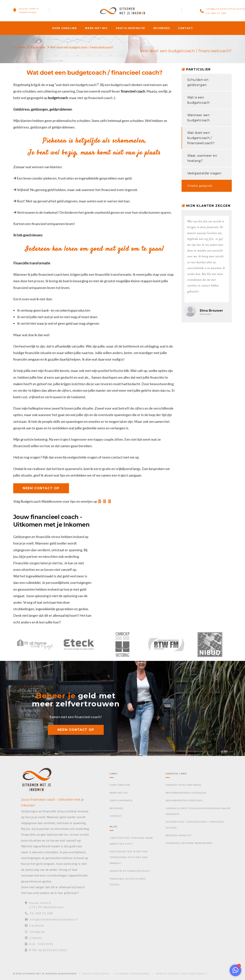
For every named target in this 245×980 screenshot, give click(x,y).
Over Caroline (65, 28)
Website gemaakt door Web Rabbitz (181, 974)
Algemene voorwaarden (132, 974)
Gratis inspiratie (130, 28)
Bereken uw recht (179, 835)
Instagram (35, 932)
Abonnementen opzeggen (184, 800)
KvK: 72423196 (39, 944)
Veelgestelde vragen (204, 173)
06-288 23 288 (216, 13)
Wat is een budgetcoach (199, 100)
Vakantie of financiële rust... (131, 871)
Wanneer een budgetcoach (199, 118)
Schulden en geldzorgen (198, 82)
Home (21, 47)
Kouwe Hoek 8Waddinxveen (29, 10)
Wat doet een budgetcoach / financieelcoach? (201, 138)
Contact (185, 28)
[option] (35, 646)
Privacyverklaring (96, 974)
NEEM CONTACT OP (41, 488)
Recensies (162, 28)
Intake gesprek (200, 186)
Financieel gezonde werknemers (189, 843)
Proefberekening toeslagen (186, 793)
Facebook (35, 925)
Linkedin (34, 938)
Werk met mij (96, 28)
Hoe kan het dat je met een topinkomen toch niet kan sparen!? (129, 857)
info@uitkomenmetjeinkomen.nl (51, 919)
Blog (114, 826)
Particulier (38, 47)
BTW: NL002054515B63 (46, 950)
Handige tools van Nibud (183, 785)
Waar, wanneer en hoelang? (202, 158)
